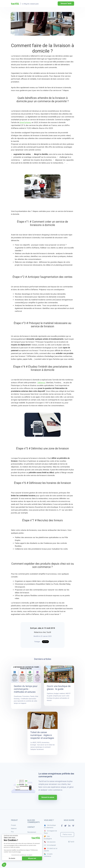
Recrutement (32, 832)
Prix (12, 832)
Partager (37, 642)
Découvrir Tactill (66, 3)
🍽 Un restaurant (50, 845)
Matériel (14, 829)
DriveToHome (25, 122)
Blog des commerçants (34, 821)
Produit (13, 825)
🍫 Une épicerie (50, 842)
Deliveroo (41, 383)
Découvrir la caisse (48, 797)
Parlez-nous (67, 834)
